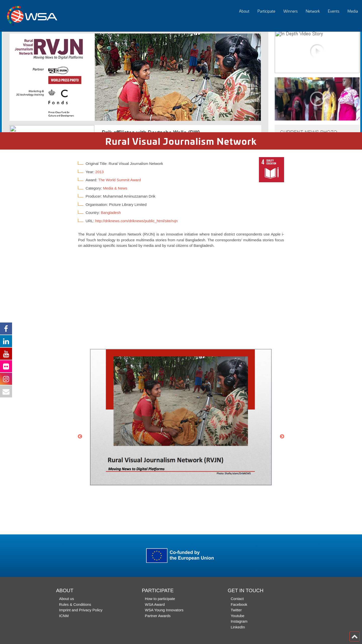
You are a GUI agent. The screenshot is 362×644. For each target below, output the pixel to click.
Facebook (239, 604)
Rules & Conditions (75, 604)
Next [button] (282, 437)
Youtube (238, 616)
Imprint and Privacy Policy (81, 610)
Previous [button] (80, 437)
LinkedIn (238, 627)
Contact (237, 599)
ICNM (64, 616)
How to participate (160, 599)
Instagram (239, 621)
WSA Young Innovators (164, 610)
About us (66, 599)
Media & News (115, 188)
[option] (181, 82)
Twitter (236, 610)
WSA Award (155, 604)
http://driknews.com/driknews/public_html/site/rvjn (137, 221)
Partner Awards (158, 616)
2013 (99, 172)
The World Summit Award (120, 180)
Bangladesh (111, 213)
